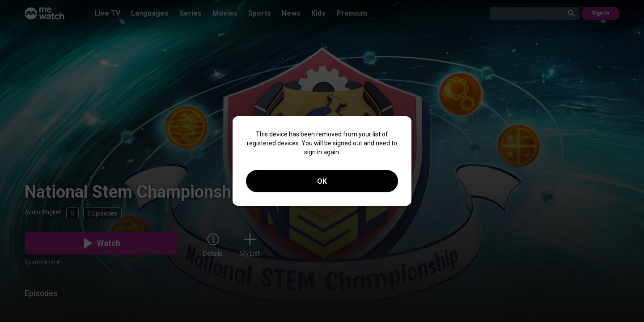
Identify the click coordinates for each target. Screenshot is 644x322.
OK (322, 181)
